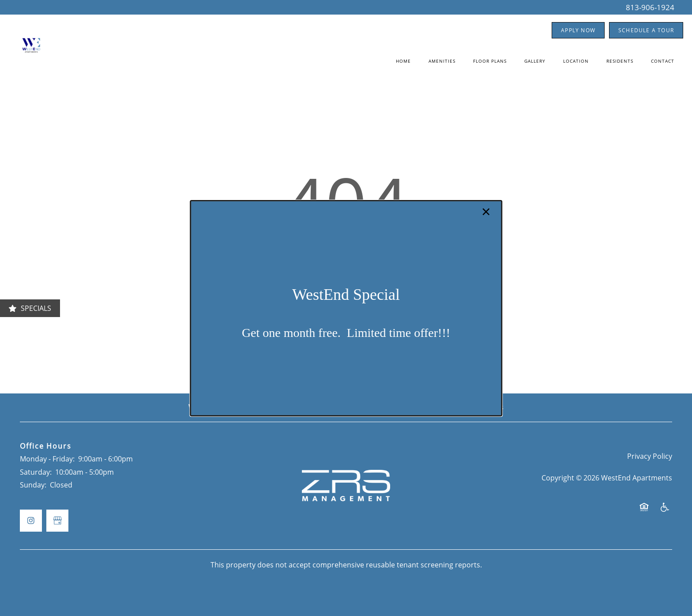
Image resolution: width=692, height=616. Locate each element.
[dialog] (346, 308)
